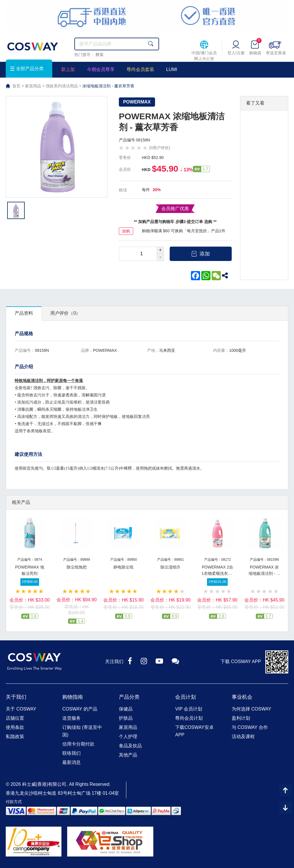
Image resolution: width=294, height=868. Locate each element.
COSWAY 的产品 (80, 709)
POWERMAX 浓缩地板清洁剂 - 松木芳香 (264, 573)
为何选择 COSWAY (252, 709)
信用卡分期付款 (78, 744)
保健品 (126, 709)
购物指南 (73, 697)
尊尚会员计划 (189, 718)
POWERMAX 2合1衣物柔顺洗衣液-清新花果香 (217, 573)
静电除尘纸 (123, 567)
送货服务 (71, 718)
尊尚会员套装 (140, 69)
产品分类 (129, 697)
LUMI (172, 69)
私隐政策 (15, 737)
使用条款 (15, 727)
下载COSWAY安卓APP (194, 731)
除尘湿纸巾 (171, 567)
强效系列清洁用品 (62, 86)
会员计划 (185, 697)
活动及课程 (243, 737)
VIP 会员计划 (189, 709)
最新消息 (71, 762)
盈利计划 (241, 718)
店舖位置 (15, 718)
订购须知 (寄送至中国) (82, 731)
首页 (16, 86)
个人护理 (128, 737)
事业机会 (242, 697)
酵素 (100, 55)
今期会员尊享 (101, 69)
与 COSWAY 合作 (250, 727)
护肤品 (126, 718)
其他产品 (128, 755)
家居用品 (33, 86)
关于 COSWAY (21, 709)
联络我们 (71, 753)
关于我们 (16, 697)
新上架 (68, 69)
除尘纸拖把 (77, 567)
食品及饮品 (130, 746)
